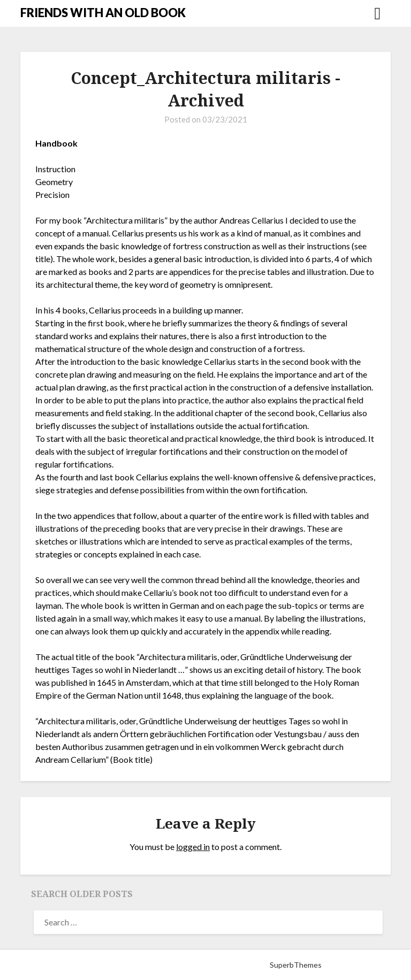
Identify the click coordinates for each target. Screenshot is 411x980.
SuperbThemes (296, 965)
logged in (193, 847)
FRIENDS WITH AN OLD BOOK (103, 13)
